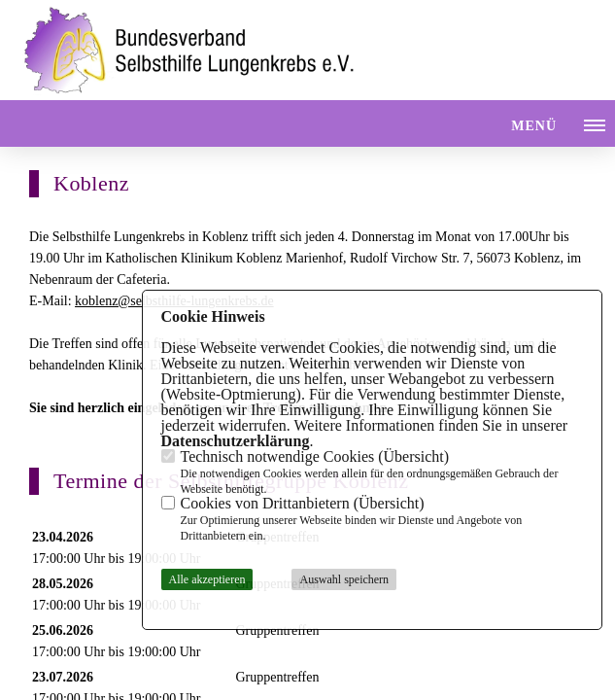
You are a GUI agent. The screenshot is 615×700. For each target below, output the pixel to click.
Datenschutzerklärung (236, 441)
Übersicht (414, 456)
